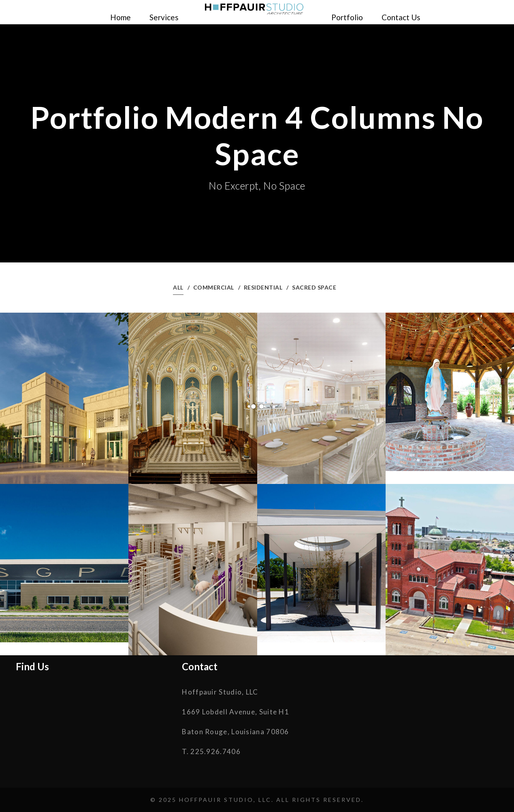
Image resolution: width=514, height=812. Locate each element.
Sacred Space (314, 287)
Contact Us (401, 17)
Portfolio (347, 17)
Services (164, 17)
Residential (263, 287)
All (178, 287)
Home (121, 17)
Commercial (214, 287)
